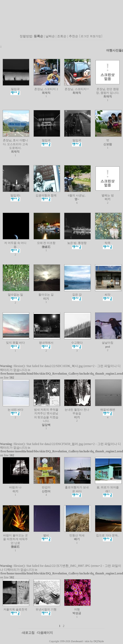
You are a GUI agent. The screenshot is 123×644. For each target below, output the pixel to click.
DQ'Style (99, 641)
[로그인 (84, 36)
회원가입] (97, 36)
